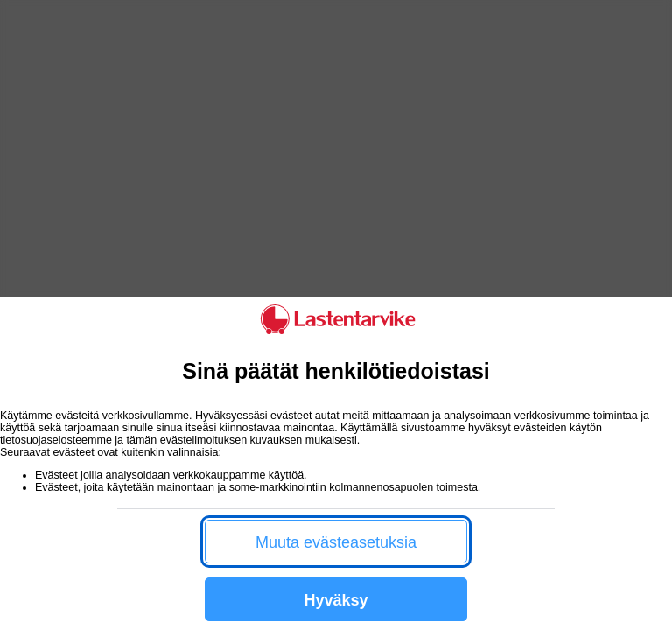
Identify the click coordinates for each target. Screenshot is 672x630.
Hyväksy (336, 600)
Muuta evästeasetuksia (336, 542)
